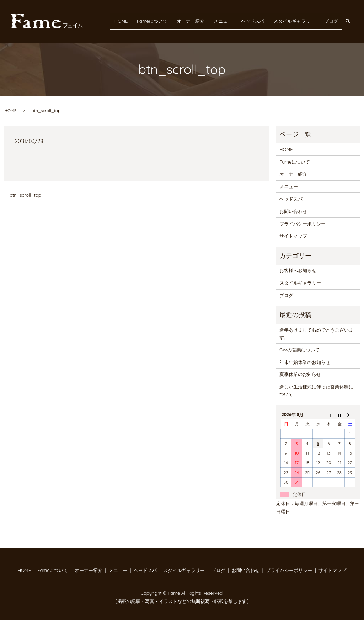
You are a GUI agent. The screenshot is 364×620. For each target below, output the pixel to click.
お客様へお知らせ (298, 270)
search (351, 21)
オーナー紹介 (202, 21)
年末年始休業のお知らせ (305, 362)
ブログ (332, 21)
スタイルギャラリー (298, 21)
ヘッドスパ (259, 21)
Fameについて (167, 21)
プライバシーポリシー (303, 224)
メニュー (232, 21)
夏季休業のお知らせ (300, 374)
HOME (138, 21)
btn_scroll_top (25, 195)
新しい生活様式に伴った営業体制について (316, 390)
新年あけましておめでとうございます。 (316, 333)
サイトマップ (293, 236)
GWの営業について (299, 350)
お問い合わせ (293, 211)
